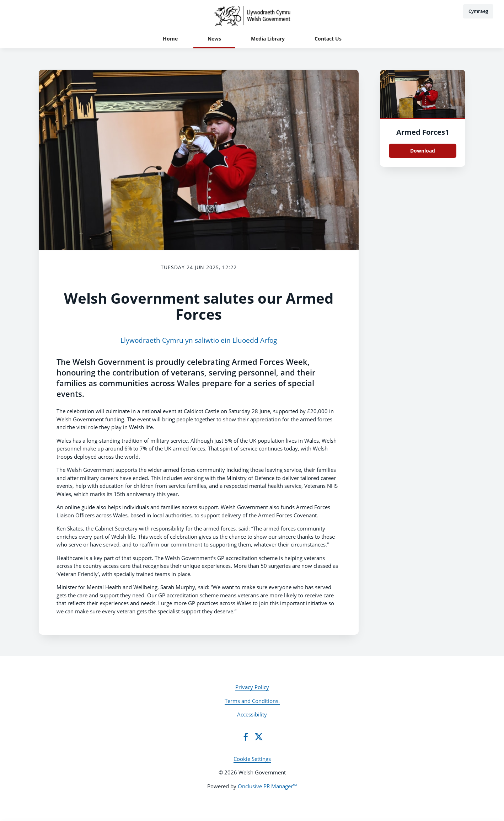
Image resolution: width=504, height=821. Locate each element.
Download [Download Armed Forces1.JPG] (423, 151)
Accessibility (252, 714)
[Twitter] (259, 737)
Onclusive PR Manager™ (267, 786)
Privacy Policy (252, 687)
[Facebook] (246, 737)
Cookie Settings (252, 759)
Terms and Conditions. (252, 701)
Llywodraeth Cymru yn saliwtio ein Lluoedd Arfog (199, 340)
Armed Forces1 (423, 132)
